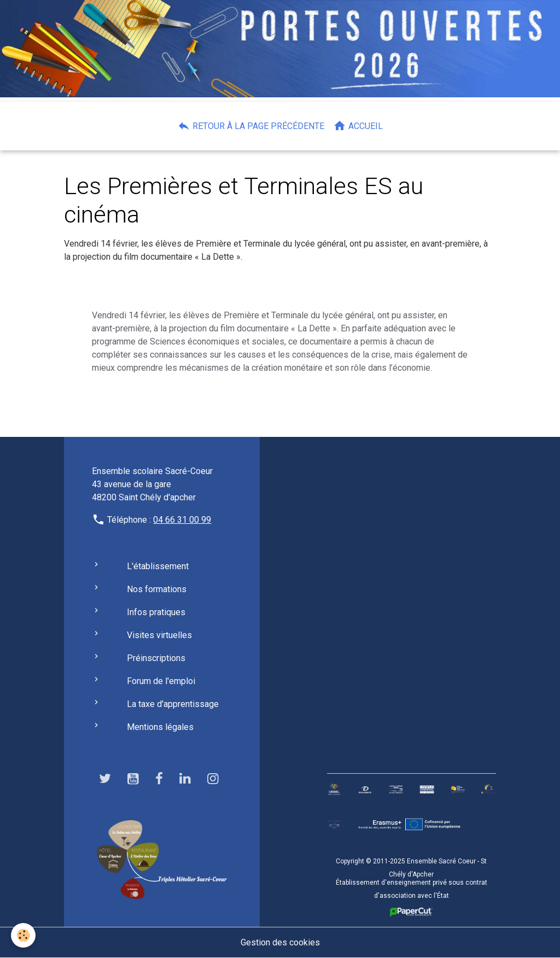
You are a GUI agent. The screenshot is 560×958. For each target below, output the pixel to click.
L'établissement (158, 566)
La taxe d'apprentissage (173, 704)
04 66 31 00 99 (182, 520)
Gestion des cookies (280, 942)
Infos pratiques (156, 612)
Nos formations (157, 589)
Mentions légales (160, 727)
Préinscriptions (156, 658)
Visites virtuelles (159, 635)
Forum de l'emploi (161, 681)
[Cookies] (23, 935)
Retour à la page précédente (251, 126)
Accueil (358, 126)
